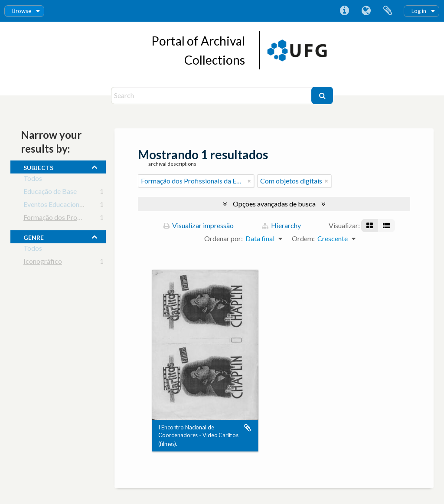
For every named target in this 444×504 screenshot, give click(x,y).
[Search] (212, 95)
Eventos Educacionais (55, 206)
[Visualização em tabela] (386, 226)
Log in (419, 11)
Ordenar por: (224, 238)
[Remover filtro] (249, 181)
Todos (33, 180)
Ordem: (303, 238)
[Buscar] (322, 95)
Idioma (366, 11)
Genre (34, 236)
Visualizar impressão (199, 225)
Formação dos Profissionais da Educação (83, 219)
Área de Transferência (388, 11)
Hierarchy (281, 225)
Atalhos (344, 11)
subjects (38, 167)
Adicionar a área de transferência (248, 428)
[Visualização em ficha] (370, 226)
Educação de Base (50, 193)
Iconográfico (43, 263)
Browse (22, 11)
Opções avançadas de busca (274, 204)
